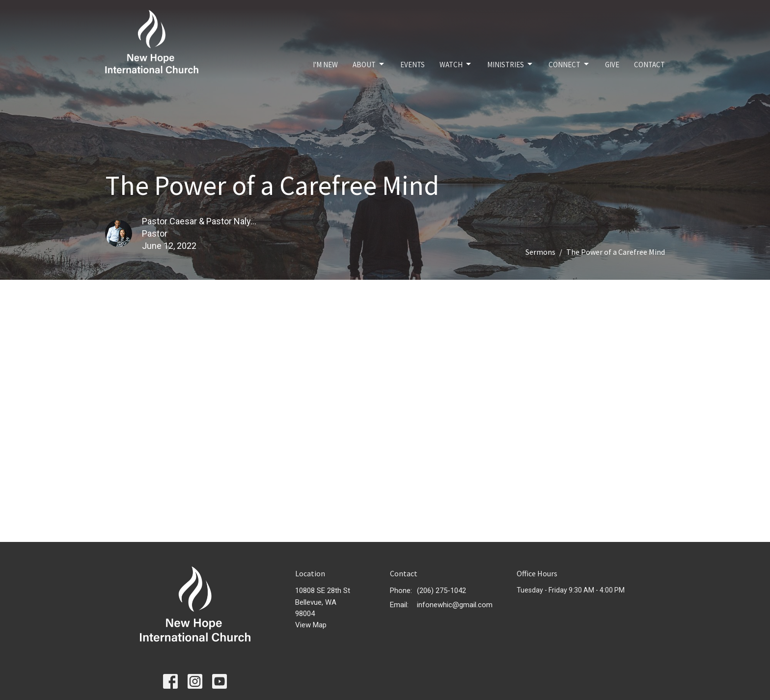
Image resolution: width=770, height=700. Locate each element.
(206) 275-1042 (441, 591)
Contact (649, 65)
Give (612, 65)
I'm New (325, 65)
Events (412, 65)
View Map (311, 625)
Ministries (510, 64)
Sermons (540, 252)
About (369, 64)
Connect (569, 64)
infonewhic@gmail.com (455, 605)
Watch (456, 64)
